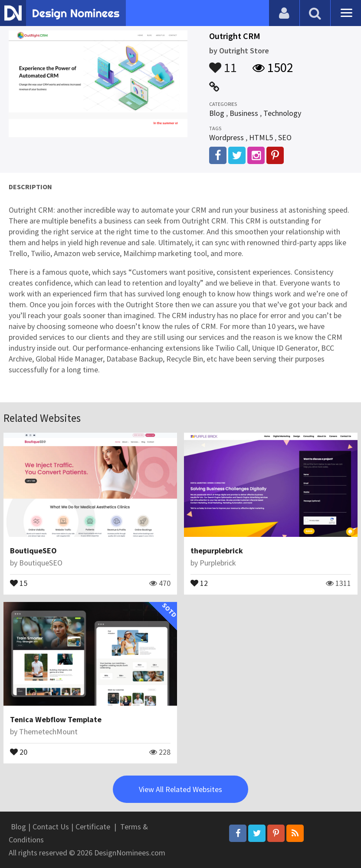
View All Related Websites (180, 789)
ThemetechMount (48, 732)
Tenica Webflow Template (56, 719)
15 (19, 582)
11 (223, 63)
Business (244, 113)
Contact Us (51, 827)
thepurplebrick (217, 551)
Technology (282, 113)
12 (199, 582)
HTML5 (261, 137)
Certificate (93, 827)
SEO (285, 137)
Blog (217, 113)
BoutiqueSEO (33, 551)
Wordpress (226, 137)
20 (19, 751)
